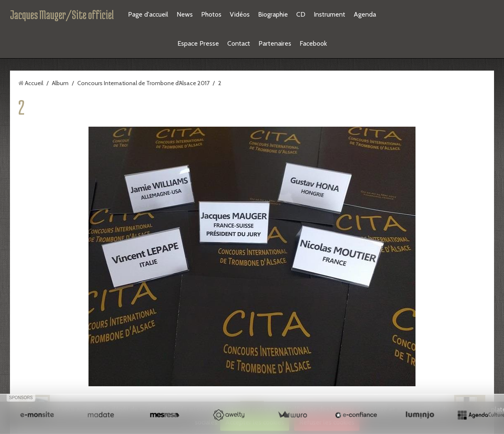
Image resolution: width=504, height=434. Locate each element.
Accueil (34, 83)
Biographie (273, 14)
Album (60, 83)
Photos (211, 14)
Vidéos (240, 14)
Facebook (313, 43)
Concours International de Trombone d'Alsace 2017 (143, 83)
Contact (239, 43)
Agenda (365, 14)
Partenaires (275, 43)
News (185, 14)
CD (301, 14)
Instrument (329, 14)
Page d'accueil (148, 14)
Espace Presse (198, 43)
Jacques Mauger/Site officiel (62, 15)
